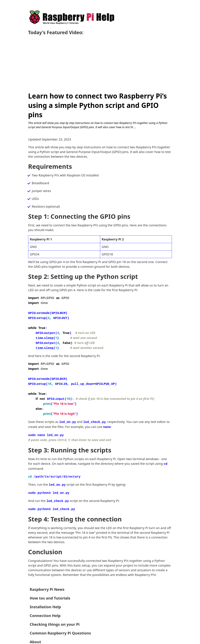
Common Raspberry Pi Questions (60, 623)
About (35, 632)
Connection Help (45, 606)
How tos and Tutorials (50, 588)
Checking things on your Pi (55, 614)
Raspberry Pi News (47, 579)
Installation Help (45, 597)
